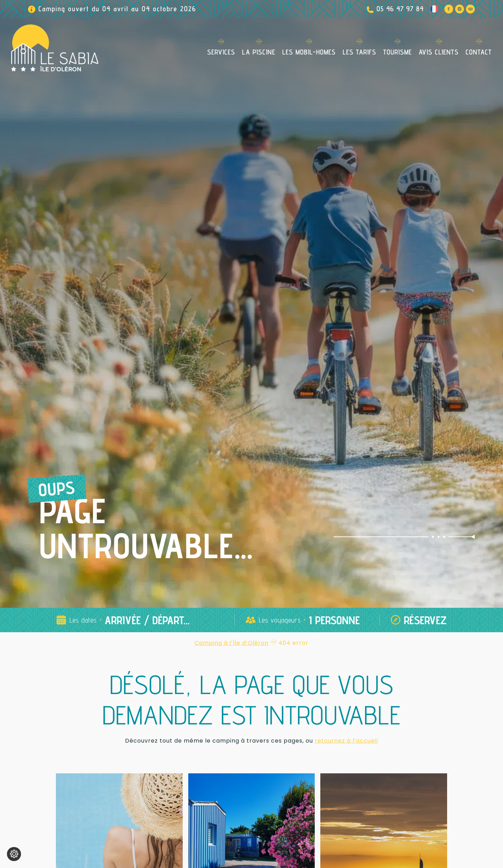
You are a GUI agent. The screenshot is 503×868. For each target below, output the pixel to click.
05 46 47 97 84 (400, 9)
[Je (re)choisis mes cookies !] (14, 854)
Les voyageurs (280, 620)
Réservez (425, 620)
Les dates (83, 620)
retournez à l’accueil (346, 741)
